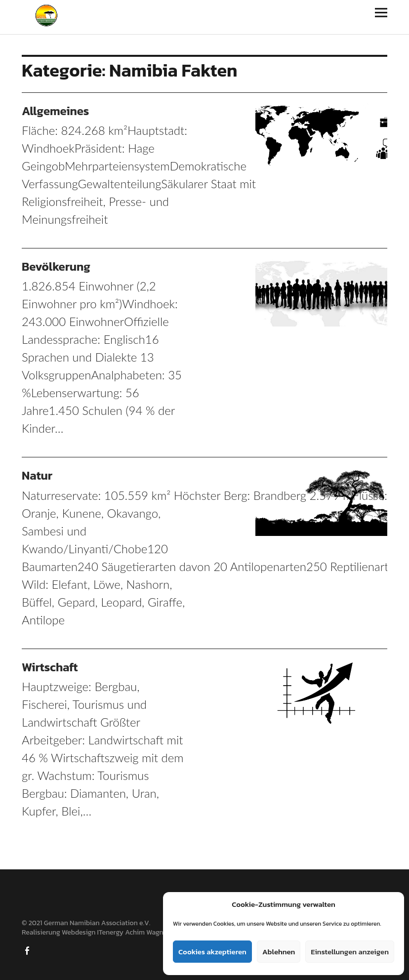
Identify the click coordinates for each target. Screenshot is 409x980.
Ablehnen (279, 952)
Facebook (28, 950)
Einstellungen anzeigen (350, 952)
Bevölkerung (56, 266)
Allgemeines (55, 111)
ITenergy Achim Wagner (133, 932)
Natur (37, 475)
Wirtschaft (50, 667)
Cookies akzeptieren (212, 952)
